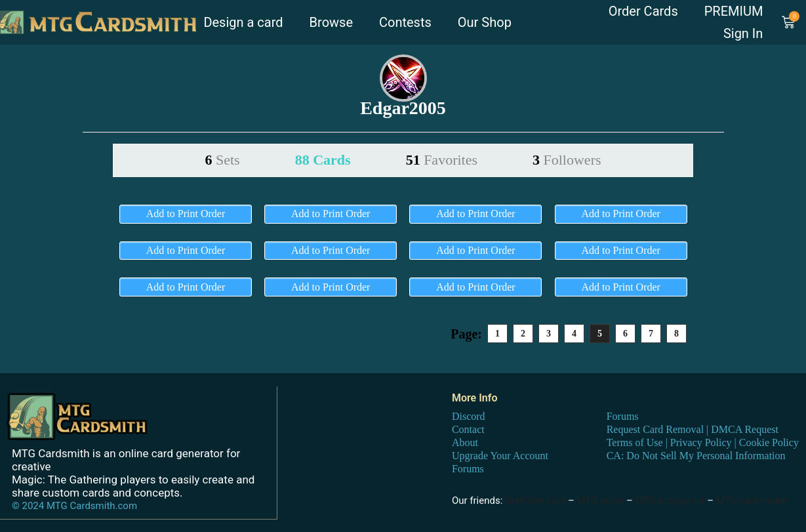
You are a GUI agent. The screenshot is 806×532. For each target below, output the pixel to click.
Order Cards (643, 11)
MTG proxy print (670, 501)
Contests (405, 22)
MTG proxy (600, 501)
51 (442, 160)
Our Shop (485, 22)
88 (323, 160)
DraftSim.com (535, 501)
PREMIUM (734, 11)
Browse (331, 22)
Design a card (243, 22)
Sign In (743, 33)
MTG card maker (753, 501)
